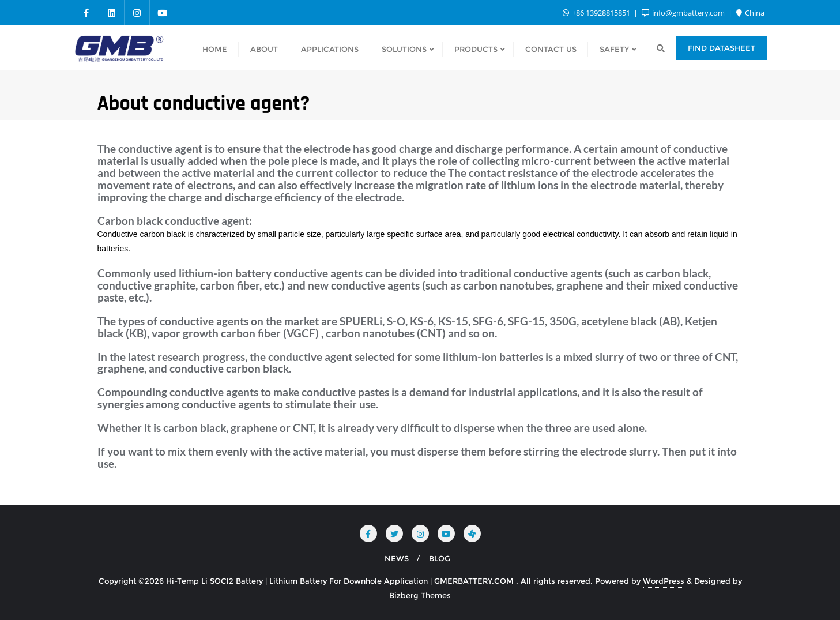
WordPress (664, 581)
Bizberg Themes (420, 595)
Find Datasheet (722, 48)
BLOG (440, 558)
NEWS (397, 558)
